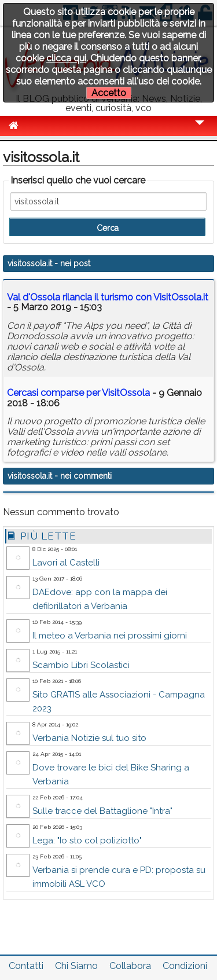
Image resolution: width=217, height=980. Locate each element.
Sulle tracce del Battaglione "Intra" (102, 811)
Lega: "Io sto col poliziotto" (87, 840)
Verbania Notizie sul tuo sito (89, 738)
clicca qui (66, 58)
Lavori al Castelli (66, 563)
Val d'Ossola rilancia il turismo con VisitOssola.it (108, 297)
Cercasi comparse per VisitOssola (78, 393)
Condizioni (185, 966)
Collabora (130, 966)
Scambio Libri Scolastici (81, 665)
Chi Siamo (76, 966)
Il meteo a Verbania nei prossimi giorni (110, 636)
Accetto (109, 93)
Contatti (26, 966)
